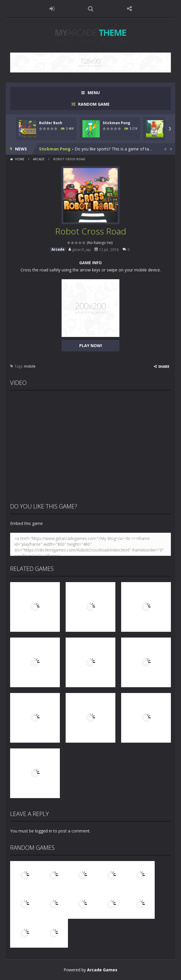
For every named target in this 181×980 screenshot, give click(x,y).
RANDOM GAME (93, 104)
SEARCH (90, 9)
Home (20, 159)
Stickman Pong (116, 123)
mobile (30, 366)
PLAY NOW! (91, 345)
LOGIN (52, 9)
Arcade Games (102, 970)
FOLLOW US (129, 9)
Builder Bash (51, 123)
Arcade (39, 159)
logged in (44, 831)
